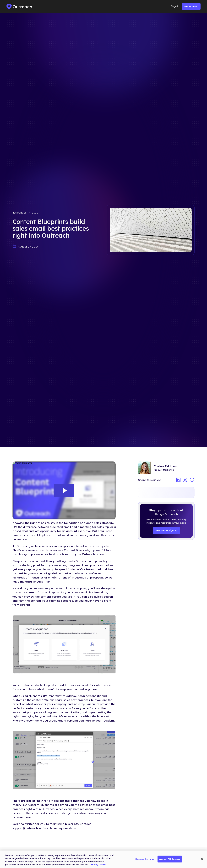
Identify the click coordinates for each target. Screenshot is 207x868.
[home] (19, 6)
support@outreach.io (27, 828)
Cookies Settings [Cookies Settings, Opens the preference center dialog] (145, 859)
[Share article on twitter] (185, 480)
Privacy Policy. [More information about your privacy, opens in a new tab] (98, 865)
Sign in (175, 6)
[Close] (202, 859)
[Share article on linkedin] (178, 480)
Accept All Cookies (170, 859)
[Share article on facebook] (192, 480)
